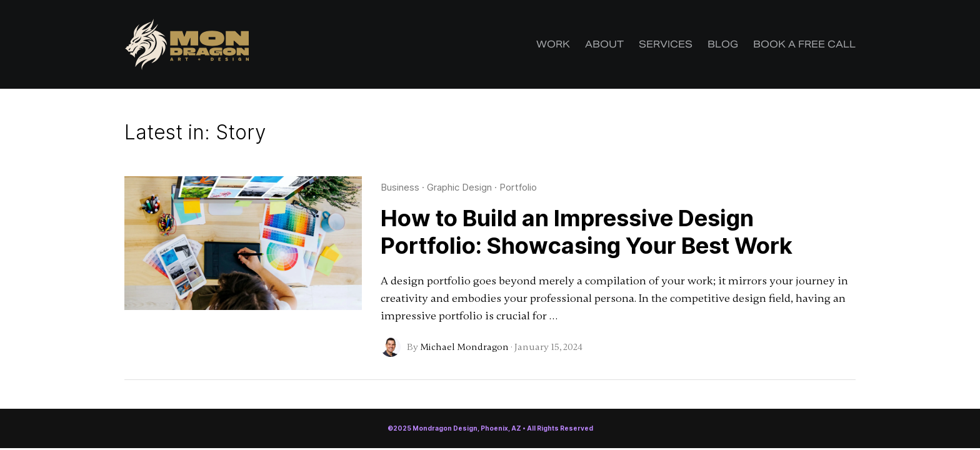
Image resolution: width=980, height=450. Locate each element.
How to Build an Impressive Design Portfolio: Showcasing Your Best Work (587, 232)
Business (400, 187)
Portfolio (518, 187)
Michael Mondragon (464, 347)
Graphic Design (459, 187)
